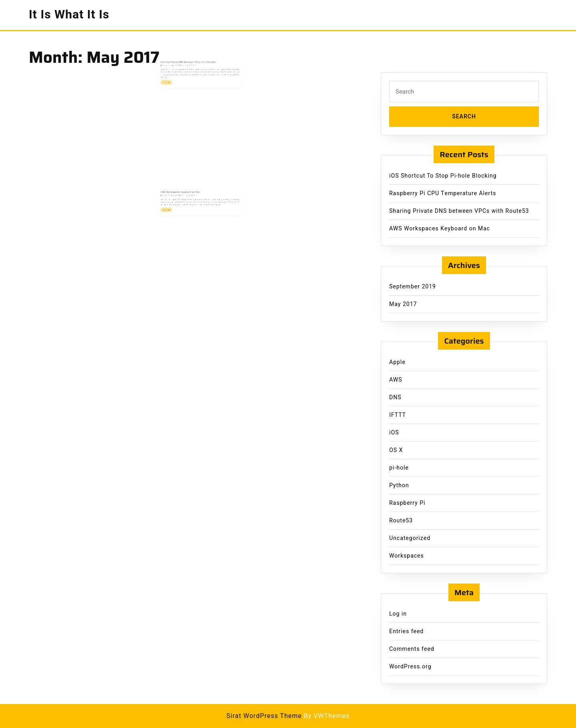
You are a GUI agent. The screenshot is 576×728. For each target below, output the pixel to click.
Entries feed (406, 631)
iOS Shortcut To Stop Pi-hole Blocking (443, 176)
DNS (395, 397)
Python (399, 485)
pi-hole (399, 468)
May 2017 (403, 304)
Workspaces (407, 556)
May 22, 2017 (174, 67)
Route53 (401, 521)
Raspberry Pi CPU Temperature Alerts (443, 193)
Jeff (181, 67)
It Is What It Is (69, 15)
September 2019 (413, 287)
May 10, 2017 (174, 197)
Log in (398, 614)
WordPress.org (410, 667)
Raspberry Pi (407, 503)
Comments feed (412, 649)
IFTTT (398, 415)
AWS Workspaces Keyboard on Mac (184, 195)
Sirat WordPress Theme (264, 716)
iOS (394, 433)
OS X (396, 450)
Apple (397, 362)
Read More (174, 81)
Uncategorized (410, 538)
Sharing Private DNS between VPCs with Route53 (191, 65)
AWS (396, 380)
